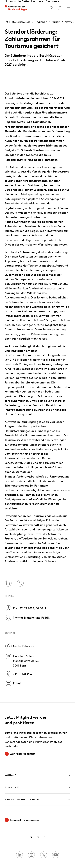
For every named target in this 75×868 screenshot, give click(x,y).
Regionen (41, 19)
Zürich (56, 19)
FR (38, 835)
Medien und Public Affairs (37, 797)
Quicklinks (37, 785)
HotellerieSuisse (18, 19)
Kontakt (37, 773)
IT (44, 835)
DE (31, 835)
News (68, 19)
